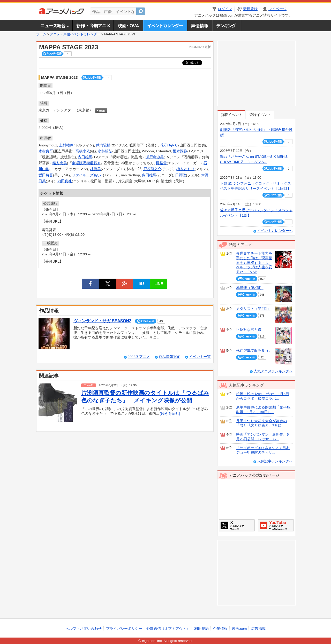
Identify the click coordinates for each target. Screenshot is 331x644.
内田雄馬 (85, 157)
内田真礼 (65, 181)
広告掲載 (258, 629)
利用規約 (201, 629)
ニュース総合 (54, 26)
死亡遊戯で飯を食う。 (254, 351)
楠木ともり (185, 169)
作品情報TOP (170, 357)
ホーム (41, 34)
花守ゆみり (169, 145)
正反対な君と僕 (249, 330)
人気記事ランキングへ (275, 461)
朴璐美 (95, 169)
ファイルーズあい (86, 175)
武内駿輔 (103, 145)
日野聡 (180, 175)
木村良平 (46, 151)
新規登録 (250, 9)
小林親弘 (105, 151)
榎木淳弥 (180, 151)
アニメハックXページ (237, 525)
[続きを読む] (170, 414)
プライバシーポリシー (124, 629)
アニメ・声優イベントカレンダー (165, 26)
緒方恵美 (60, 163)
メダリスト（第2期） (253, 309)
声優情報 (200, 26)
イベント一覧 (200, 357)
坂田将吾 (46, 175)
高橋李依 (83, 151)
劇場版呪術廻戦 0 (86, 163)
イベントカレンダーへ (275, 231)
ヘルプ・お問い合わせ (84, 629)
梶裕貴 (161, 163)
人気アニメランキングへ (273, 371)
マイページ (277, 9)
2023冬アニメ (139, 357)
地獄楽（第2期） (250, 288)
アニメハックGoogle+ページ (276, 525)
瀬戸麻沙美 (155, 157)
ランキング (227, 26)
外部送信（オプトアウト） (168, 629)
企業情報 (220, 629)
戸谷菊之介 (152, 169)
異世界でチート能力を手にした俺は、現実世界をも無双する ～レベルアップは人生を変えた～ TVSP (254, 263)
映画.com (239, 629)
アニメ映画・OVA (128, 26)
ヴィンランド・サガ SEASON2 (102, 321)
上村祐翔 (66, 145)
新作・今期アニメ (93, 26)
